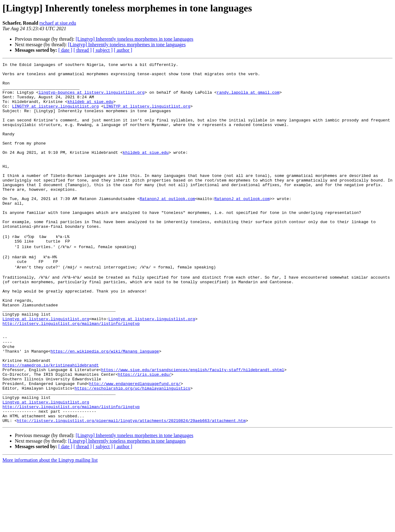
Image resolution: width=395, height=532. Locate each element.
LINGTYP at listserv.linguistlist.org (55, 115)
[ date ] (65, 50)
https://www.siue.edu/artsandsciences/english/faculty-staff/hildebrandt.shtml (193, 426)
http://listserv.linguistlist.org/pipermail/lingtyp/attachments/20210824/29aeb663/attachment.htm (131, 487)
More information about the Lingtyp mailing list (50, 527)
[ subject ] (103, 50)
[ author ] (123, 50)
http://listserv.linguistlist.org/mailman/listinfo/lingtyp (71, 370)
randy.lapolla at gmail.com (248, 99)
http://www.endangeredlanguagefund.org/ (135, 443)
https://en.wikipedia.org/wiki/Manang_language (105, 404)
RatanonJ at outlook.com (167, 226)
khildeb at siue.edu (90, 110)
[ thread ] (83, 50)
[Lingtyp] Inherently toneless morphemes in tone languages (134, 39)
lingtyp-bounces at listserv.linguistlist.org (91, 99)
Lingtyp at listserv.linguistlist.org (46, 365)
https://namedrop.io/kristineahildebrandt (51, 420)
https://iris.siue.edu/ (144, 432)
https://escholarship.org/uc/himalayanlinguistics (132, 448)
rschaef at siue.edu (58, 23)
